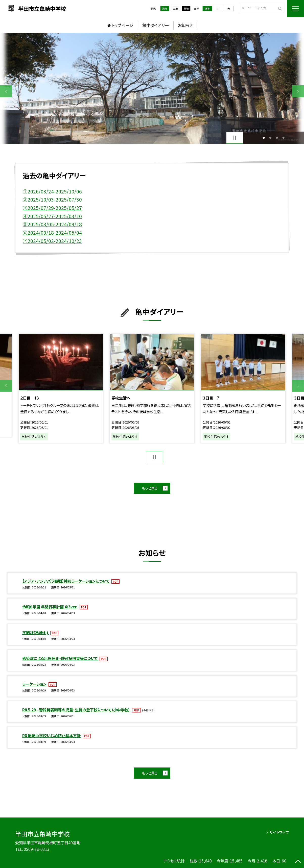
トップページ (122, 25)
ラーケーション (35, 684)
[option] (152, 88)
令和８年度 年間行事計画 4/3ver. (50, 607)
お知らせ (185, 25)
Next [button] (298, 91)
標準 (207, 9)
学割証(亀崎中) (36, 632)
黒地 (186, 9)
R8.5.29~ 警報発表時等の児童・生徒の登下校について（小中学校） (77, 710)
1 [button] (264, 138)
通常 (165, 9)
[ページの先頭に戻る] (298, 862)
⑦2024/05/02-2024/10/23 (52, 241)
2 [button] (270, 138)
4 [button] (283, 138)
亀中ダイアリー (156, 25)
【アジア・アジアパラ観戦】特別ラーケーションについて (66, 581)
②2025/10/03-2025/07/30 (52, 200)
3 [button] (277, 138)
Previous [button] (6, 91)
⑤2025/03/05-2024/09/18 (52, 224)
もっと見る (150, 488)
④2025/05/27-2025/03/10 (52, 216)
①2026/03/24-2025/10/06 (52, 191)
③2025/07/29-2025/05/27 (52, 208)
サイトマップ (279, 832)
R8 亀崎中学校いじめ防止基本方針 (52, 735)
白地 (175, 9)
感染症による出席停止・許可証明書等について (60, 658)
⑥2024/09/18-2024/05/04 (52, 233)
